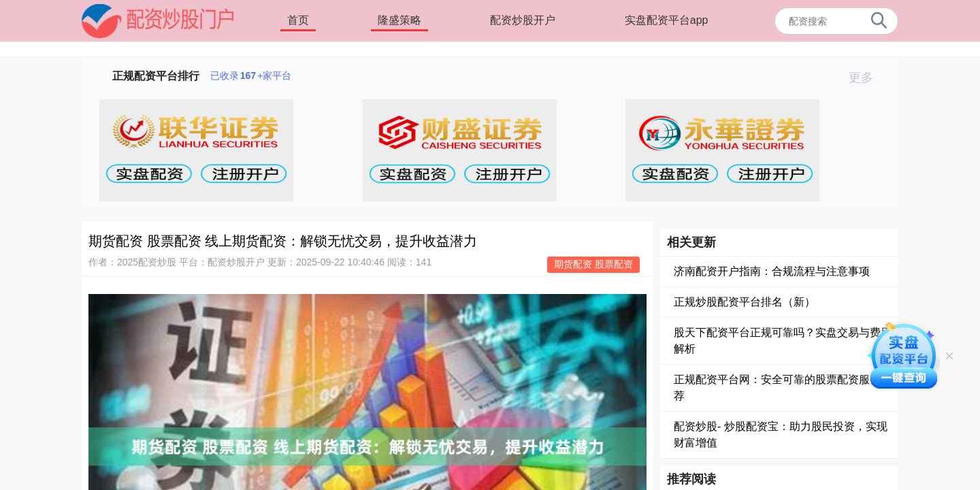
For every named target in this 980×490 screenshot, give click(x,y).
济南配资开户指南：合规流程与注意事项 (772, 271)
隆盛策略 (399, 20)
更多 (867, 78)
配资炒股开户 (523, 20)
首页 (298, 20)
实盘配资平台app (667, 20)
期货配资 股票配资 (593, 264)
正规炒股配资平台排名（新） (745, 302)
